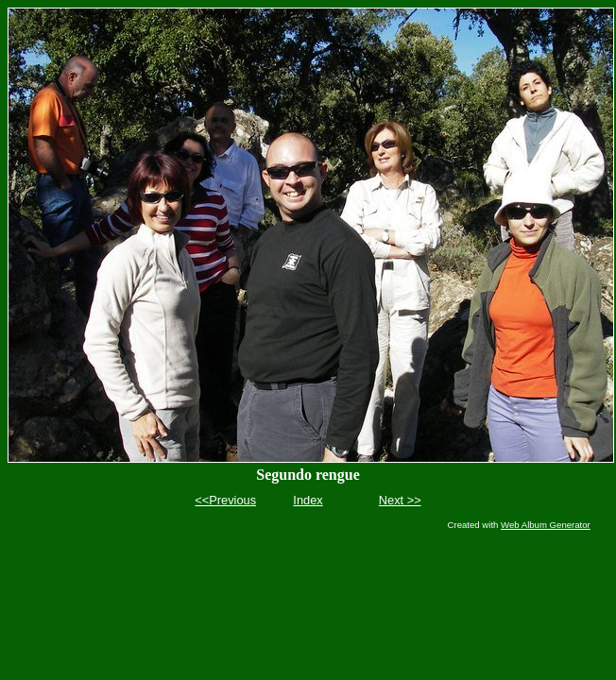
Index (308, 500)
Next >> (400, 500)
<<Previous (225, 500)
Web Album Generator (546, 525)
